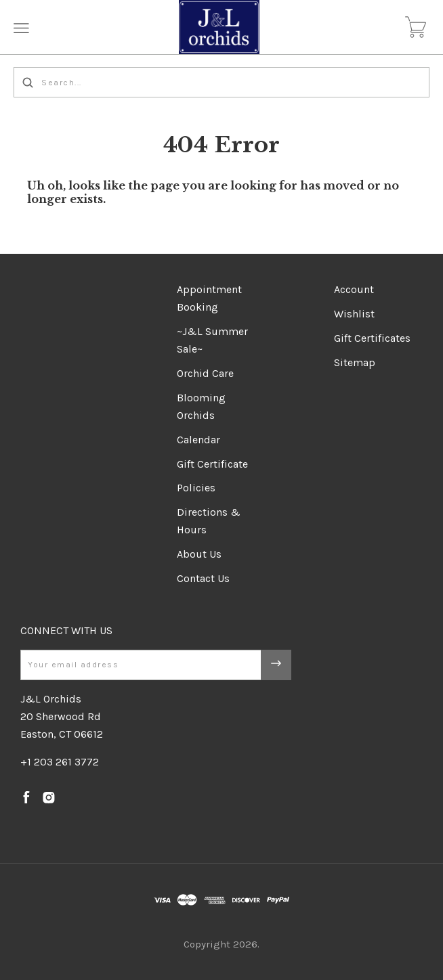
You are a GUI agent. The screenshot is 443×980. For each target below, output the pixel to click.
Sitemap (355, 362)
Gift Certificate (212, 464)
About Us (199, 554)
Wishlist (354, 314)
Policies (196, 488)
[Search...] (221, 82)
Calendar (198, 440)
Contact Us (203, 578)
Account (354, 289)
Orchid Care (205, 373)
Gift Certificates (372, 338)
